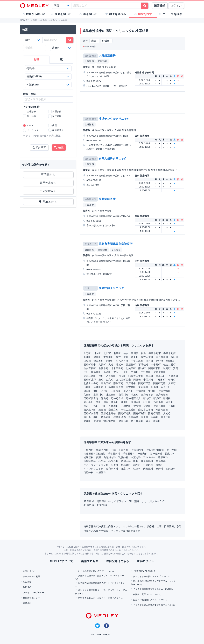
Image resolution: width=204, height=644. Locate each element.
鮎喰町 (110, 361)
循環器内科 (102, 450)
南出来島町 (162, 410)
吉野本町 (173, 376)
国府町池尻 (124, 413)
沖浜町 (115, 402)
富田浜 (87, 417)
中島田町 (108, 357)
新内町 (147, 398)
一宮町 (95, 406)
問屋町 (135, 395)
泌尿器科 (89, 457)
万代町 (105, 391)
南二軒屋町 (162, 357)
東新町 (87, 421)
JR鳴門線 (89, 505)
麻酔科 (159, 469)
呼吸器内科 (114, 454)
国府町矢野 (139, 413)
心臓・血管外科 (120, 450)
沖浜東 (120, 365)
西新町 (170, 402)
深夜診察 (89, 250)
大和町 (172, 383)
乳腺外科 (123, 457)
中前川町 (148, 380)
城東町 (135, 357)
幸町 (86, 372)
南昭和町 (171, 361)
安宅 (176, 368)
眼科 (136, 461)
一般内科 (89, 450)
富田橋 (174, 357)
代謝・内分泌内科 (106, 457)
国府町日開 (147, 395)
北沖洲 (160, 361)
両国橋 (137, 380)
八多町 (172, 406)
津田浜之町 (110, 421)
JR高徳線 (102, 505)
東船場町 (143, 387)
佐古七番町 (160, 372)
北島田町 (111, 395)
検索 (59, 147)
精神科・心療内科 (143, 465)
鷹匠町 (157, 421)
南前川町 (123, 395)
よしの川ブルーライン (154, 501)
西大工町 (166, 387)
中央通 (137, 406)
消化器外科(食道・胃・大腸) (161, 450)
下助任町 (143, 365)
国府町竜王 (154, 413)
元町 (101, 376)
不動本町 (114, 406)
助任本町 (103, 368)
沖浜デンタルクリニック (114, 119)
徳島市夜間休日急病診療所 (116, 244)
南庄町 (149, 376)
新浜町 (157, 398)
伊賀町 (147, 406)
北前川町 (99, 395)
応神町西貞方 (133, 398)
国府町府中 (90, 365)
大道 (111, 365)
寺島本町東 (155, 353)
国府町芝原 (159, 383)
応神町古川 (100, 387)
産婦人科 (126, 461)
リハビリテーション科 (96, 465)
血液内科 (136, 457)
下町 (104, 406)
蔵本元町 (123, 421)
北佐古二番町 (136, 376)
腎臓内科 (170, 454)
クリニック (90, 244)
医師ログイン (146, 561)
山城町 (87, 387)
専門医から (48, 175)
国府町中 (131, 383)
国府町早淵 (144, 383)
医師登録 (160, 6)
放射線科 (171, 469)
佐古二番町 (170, 365)
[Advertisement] (133, 102)
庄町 (101, 380)
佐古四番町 (147, 357)
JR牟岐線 (89, 501)
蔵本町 (97, 357)
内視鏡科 (148, 469)
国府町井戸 (90, 380)
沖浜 (106, 402)
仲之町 (149, 361)
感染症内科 (90, 461)
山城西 (87, 361)
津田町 (125, 402)
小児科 (102, 461)
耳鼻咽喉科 (147, 461)
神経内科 (142, 454)
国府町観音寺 (91, 398)
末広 (116, 372)
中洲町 (152, 391)
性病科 (137, 469)
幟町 (96, 417)
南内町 (142, 368)
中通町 (135, 372)
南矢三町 (118, 383)
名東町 (117, 353)
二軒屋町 (146, 372)
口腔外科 (89, 472)
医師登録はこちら (118, 561)
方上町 (145, 417)
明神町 (155, 417)
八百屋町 (111, 376)
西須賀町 (131, 365)
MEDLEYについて (62, 561)
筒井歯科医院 (107, 199)
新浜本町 (96, 372)
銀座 (148, 421)
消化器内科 (137, 450)
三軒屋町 (116, 391)
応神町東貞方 (116, 387)
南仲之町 (113, 410)
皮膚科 (114, 465)
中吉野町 (156, 365)
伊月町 (172, 380)
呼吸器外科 (129, 454)
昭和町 (87, 357)
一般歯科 (101, 472)
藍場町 (154, 387)
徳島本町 (106, 417)
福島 (143, 353)
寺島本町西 (170, 353)
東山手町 (89, 402)
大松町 (167, 413)
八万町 (87, 353)
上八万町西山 (123, 380)
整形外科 (161, 461)
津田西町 (136, 402)
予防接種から (48, 191)
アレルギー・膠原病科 (156, 457)
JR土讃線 (134, 501)
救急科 (159, 465)
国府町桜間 (162, 395)
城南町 (167, 368)
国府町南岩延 (91, 413)
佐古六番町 (165, 391)
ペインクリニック (94, 469)
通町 (96, 391)
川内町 (97, 353)
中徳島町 (141, 391)
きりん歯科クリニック (113, 159)
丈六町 (110, 380)
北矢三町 (131, 368)
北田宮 (107, 353)
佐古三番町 (90, 376)
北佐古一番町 (91, 383)
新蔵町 (107, 372)
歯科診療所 (90, 56)
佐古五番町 (90, 368)
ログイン (176, 6)
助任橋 (102, 410)
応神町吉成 (117, 398)
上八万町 (128, 391)
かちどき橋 (122, 361)
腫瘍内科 (126, 469)
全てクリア (39, 147)
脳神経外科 (156, 454)
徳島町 (105, 398)
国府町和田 (154, 368)
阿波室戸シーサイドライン (111, 501)
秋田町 (147, 402)
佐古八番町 (160, 406)
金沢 (86, 406)
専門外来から (48, 183)
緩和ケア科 (112, 469)
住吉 (126, 353)
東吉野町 (131, 387)
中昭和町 (161, 380)
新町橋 (167, 398)
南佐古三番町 (128, 410)
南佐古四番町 (146, 410)
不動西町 (126, 406)
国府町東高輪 (108, 413)
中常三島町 (137, 361)
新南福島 (133, 417)
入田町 (87, 395)
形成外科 (126, 465)
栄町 (98, 402)
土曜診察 (89, 61)
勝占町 (122, 376)
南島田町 (106, 383)
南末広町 (161, 376)
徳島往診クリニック (111, 288)
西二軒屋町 (137, 421)
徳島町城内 (120, 417)
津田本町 (99, 361)
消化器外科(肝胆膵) (94, 454)
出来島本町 (90, 410)
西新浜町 (158, 402)
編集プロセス (90, 561)
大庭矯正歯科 (107, 55)
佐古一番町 (122, 357)
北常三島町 (117, 368)
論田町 (87, 391)
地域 (36, 59)
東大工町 (166, 417)
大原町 (102, 365)
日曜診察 (103, 61)
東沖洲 (97, 421)
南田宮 (135, 353)
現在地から (48, 202)
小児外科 (113, 461)
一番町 (125, 372)
